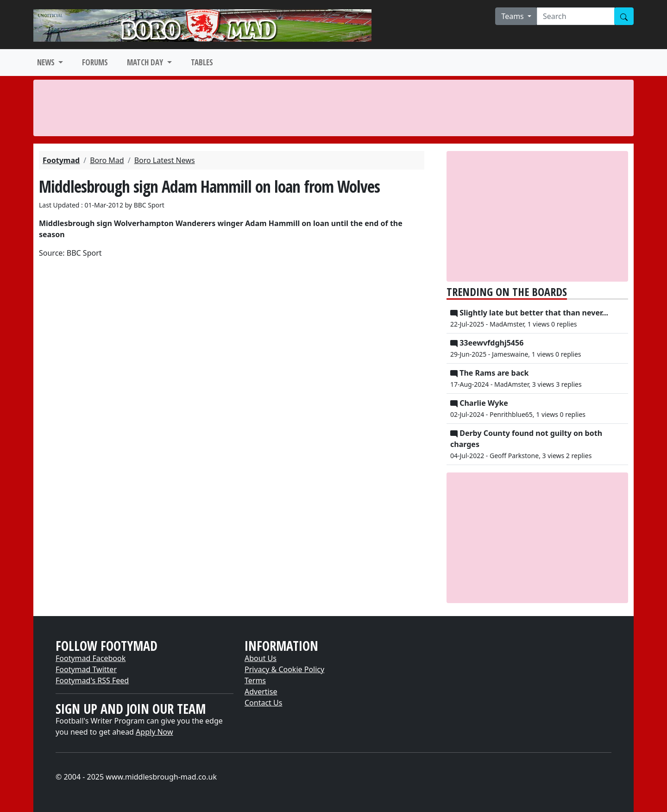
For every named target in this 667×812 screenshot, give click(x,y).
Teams (513, 16)
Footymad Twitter (86, 669)
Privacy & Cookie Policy (284, 669)
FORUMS (95, 62)
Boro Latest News (165, 160)
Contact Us (263, 703)
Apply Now (154, 732)
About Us (261, 658)
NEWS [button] (47, 62)
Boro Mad (107, 160)
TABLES (202, 62)
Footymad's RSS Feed (92, 680)
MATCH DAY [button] (146, 62)
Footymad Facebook (91, 658)
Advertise (261, 692)
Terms (255, 680)
